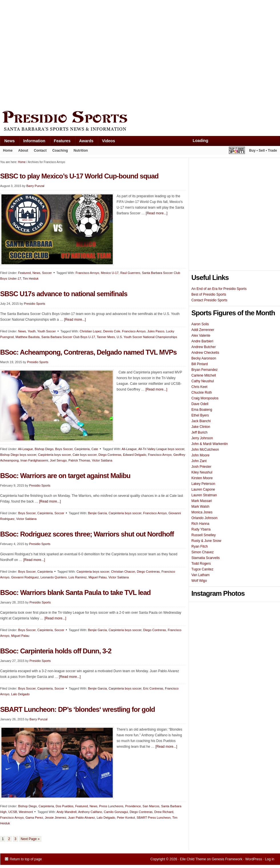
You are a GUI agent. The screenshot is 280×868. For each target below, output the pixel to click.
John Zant (199, 461)
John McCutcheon (205, 450)
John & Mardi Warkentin (210, 444)
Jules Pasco (156, 331)
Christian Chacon (123, 572)
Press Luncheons (111, 806)
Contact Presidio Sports (210, 300)
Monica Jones (202, 512)
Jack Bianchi (201, 421)
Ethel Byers (200, 415)
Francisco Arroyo (87, 273)
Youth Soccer (47, 331)
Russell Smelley (204, 535)
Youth (32, 331)
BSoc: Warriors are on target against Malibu (65, 476)
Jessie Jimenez (56, 818)
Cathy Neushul (203, 381)
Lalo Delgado (20, 694)
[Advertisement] (54, 54)
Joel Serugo (58, 460)
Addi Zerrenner (203, 330)
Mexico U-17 (110, 273)
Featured (24, 273)
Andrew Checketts (205, 353)
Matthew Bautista (27, 337)
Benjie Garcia (97, 513)
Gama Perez (34, 818)
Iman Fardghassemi (34, 460)
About (22, 152)
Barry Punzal (38, 719)
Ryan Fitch (200, 546)
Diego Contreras (110, 455)
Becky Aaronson (204, 358)
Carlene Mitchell (204, 375)
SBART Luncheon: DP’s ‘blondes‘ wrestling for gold (78, 709)
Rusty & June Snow (207, 541)
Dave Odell (200, 404)
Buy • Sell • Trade (263, 151)
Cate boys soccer (84, 455)
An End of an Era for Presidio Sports (219, 289)
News (7, 142)
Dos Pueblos (65, 806)
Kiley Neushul (202, 472)
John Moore (201, 455)
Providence (133, 806)
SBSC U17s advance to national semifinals (64, 294)
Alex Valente (201, 336)
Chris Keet (200, 387)
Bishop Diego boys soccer (18, 455)
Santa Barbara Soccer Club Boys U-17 (68, 337)
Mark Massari (202, 501)
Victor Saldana (102, 460)
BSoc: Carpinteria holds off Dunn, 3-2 (56, 651)
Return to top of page (26, 859)
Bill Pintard (200, 364)
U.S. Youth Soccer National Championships (147, 337)
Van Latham (201, 575)
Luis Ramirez (78, 577)
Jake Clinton (201, 427)
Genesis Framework (227, 859)
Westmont (26, 812)
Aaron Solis (200, 324)
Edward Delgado (135, 455)
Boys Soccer (64, 449)
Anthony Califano (90, 812)
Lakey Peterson (203, 484)
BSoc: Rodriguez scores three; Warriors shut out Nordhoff (87, 534)
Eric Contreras (153, 688)
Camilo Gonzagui (116, 812)
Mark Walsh (201, 507)
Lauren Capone (203, 489)
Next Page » (30, 839)
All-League (26, 449)
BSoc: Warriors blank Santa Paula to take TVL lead (75, 592)
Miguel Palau (98, 577)
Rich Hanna (201, 524)
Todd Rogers (201, 564)
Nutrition (81, 151)
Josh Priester (202, 467)
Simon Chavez (203, 552)
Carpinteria (82, 449)
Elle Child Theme (193, 859)
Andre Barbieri (203, 341)
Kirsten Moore (202, 478)
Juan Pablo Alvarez (81, 818)
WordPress (254, 859)
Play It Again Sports (237, 151)
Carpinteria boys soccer (54, 455)
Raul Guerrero (130, 273)
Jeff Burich (200, 432)
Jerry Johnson (202, 438)
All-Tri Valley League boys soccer (161, 449)
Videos (108, 141)
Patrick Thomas (79, 460)
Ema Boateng (202, 410)
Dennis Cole (112, 331)
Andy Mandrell (67, 812)
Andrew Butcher (204, 347)
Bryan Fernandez (205, 370)
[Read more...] (157, 213)
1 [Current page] (3, 839)
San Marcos (151, 806)
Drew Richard (164, 812)
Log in (270, 859)
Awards (84, 142)
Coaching (60, 151)
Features (60, 142)
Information (32, 142)
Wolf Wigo (199, 581)
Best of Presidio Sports (209, 294)
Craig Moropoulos (205, 398)
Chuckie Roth (202, 393)
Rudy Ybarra (201, 529)
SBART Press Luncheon (154, 818)
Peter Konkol (126, 818)
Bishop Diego (44, 449)
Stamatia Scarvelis (206, 558)
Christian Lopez (90, 331)
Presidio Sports (140, 122)
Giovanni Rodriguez (25, 577)
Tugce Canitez (203, 569)
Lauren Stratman (204, 495)
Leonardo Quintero (54, 577)
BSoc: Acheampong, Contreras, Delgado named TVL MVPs (88, 352)
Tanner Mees (106, 337)
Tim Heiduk (31, 279)
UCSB (13, 812)
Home (8, 151)
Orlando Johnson (205, 518)
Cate (95, 449)
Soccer (47, 273)
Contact (40, 151)
